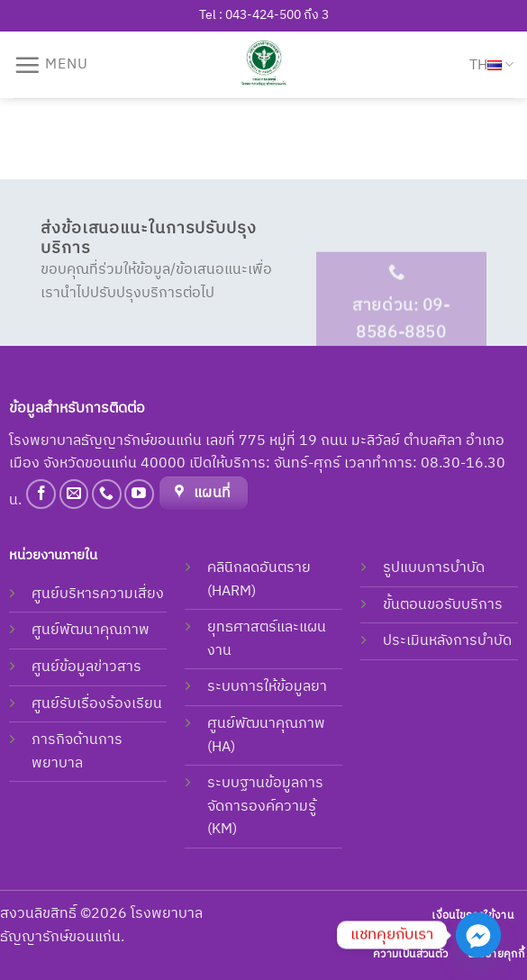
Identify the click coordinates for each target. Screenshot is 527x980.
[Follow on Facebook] (41, 494)
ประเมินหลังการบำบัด (447, 641)
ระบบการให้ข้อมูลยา (267, 687)
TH (491, 65)
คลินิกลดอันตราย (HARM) (259, 580)
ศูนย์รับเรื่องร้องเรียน (97, 704)
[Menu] (51, 65)
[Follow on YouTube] (139, 494)
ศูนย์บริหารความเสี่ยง (98, 594)
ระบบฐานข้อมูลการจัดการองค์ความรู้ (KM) (265, 806)
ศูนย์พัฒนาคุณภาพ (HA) (266, 735)
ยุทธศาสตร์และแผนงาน (267, 639)
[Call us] (107, 494)
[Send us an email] (74, 494)
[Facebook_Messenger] (478, 935)
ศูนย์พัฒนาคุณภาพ (91, 630)
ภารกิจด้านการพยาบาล (77, 752)
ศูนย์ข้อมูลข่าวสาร (86, 667)
